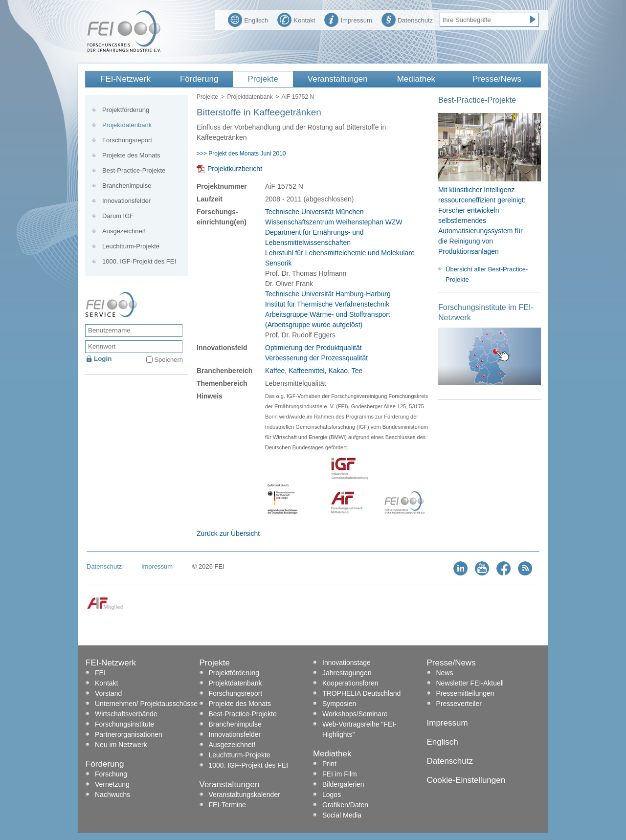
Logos (332, 795)
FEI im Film (340, 774)
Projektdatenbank (250, 97)
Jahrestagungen (347, 673)
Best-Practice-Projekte (134, 170)
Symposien (339, 704)
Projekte (263, 79)
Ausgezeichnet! (124, 231)
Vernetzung (112, 784)
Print (329, 764)
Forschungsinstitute (124, 724)
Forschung (111, 774)
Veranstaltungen (338, 79)
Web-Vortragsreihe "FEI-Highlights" (359, 729)
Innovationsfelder (126, 201)
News (445, 673)
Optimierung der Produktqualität (313, 348)
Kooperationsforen (350, 683)
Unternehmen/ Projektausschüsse (146, 704)
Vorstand (108, 693)
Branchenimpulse (127, 186)
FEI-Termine (227, 805)
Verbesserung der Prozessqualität (316, 358)
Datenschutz (407, 19)
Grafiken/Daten (345, 805)
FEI (100, 673)
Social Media (342, 815)
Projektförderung (126, 110)
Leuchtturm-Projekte (131, 246)
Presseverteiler (459, 704)
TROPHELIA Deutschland (361, 693)
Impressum (348, 19)
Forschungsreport (127, 140)
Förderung (199, 79)
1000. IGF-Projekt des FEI (139, 261)
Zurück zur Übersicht (228, 533)
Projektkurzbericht (235, 169)
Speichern (168, 360)
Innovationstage (347, 663)
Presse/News (497, 79)
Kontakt (296, 19)
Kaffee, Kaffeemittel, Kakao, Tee (314, 371)
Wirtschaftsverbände (126, 714)
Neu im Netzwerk (121, 745)
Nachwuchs (112, 795)
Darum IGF (118, 216)
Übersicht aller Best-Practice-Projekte (487, 274)
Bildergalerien (343, 784)
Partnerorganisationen (129, 734)
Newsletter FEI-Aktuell (470, 683)
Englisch (248, 19)
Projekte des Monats (131, 155)
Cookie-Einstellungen (466, 780)
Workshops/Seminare (355, 714)
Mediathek (416, 79)
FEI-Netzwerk (125, 79)
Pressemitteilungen (465, 693)
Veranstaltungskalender (245, 795)
